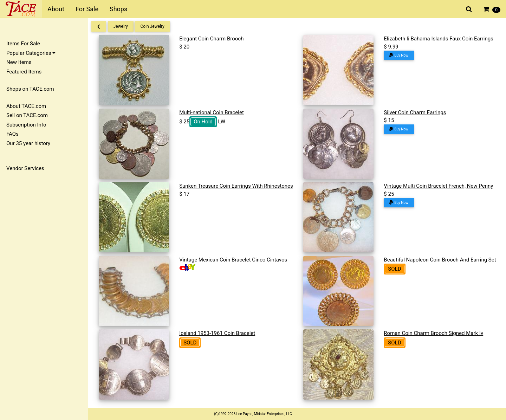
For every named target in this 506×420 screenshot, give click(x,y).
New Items (19, 62)
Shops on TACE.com (30, 89)
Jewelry (123, 26)
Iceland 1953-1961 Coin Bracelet (219, 333)
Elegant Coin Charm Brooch (213, 39)
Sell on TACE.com (27, 115)
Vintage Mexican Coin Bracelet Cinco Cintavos (235, 260)
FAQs (12, 134)
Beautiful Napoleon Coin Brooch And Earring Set (440, 260)
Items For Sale (23, 44)
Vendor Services (25, 168)
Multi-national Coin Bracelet (213, 112)
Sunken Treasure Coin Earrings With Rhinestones (238, 186)
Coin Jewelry (155, 26)
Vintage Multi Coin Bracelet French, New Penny (439, 186)
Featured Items (24, 72)
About (56, 9)
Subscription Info (26, 125)
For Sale (87, 9)
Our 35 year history (28, 143)
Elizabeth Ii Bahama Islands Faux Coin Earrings (439, 39)
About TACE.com (26, 106)
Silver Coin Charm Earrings (416, 112)
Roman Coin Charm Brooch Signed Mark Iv (434, 333)
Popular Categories (31, 53)
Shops (118, 9)
